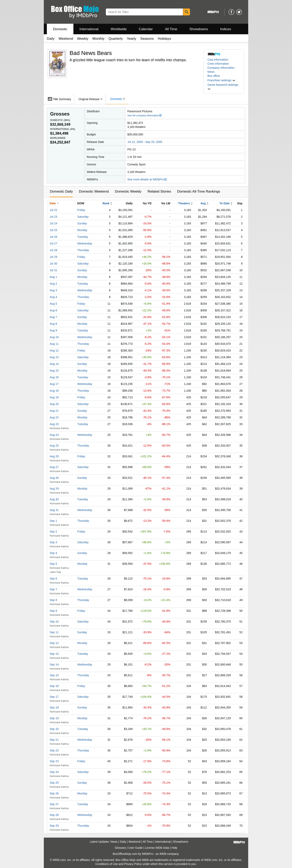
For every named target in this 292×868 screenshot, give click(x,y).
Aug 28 (54, 478)
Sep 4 (53, 553)
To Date (224, 203)
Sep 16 (54, 686)
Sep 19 (54, 718)
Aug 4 (53, 297)
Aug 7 (53, 317)
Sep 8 (53, 600)
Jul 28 (53, 250)
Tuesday (83, 237)
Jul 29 (53, 257)
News (211, 72)
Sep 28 (54, 815)
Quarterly (116, 39)
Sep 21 (54, 740)
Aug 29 (54, 489)
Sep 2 (53, 532)
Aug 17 (54, 384)
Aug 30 (54, 499)
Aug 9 (53, 330)
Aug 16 (54, 377)
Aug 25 (54, 446)
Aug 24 (54, 435)
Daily (51, 39)
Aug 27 (54, 467)
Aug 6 (53, 310)
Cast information (218, 60)
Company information (221, 68)
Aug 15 (54, 371)
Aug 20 (54, 404)
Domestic (60, 29)
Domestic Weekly (128, 191)
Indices (226, 29)
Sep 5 (53, 564)
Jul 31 (53, 270)
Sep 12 (54, 643)
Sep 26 (54, 793)
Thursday (83, 250)
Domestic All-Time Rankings (199, 191)
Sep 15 (54, 675)
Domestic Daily (61, 191)
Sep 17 (54, 697)
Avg (203, 203)
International (89, 29)
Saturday (83, 217)
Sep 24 (54, 772)
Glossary (120, 848)
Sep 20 (54, 729)
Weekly (83, 39)
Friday (81, 210)
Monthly (99, 39)
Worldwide (119, 29)
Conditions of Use (107, 864)
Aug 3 (53, 290)
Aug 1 (53, 277)
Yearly (132, 39)
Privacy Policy (133, 864)
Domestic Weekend (94, 191)
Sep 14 (54, 664)
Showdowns (199, 29)
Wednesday (85, 243)
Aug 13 (54, 357)
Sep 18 (54, 707)
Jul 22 (53, 210)
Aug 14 (54, 364)
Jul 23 (53, 217)
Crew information (218, 64)
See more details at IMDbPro (147, 179)
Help (174, 848)
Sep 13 (54, 654)
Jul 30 (53, 264)
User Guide (136, 848)
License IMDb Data (157, 848)
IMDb (163, 854)
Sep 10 (54, 622)
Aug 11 (54, 344)
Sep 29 (54, 826)
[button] (221, 80)
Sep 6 (53, 579)
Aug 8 (53, 324)
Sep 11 (54, 632)
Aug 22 (54, 417)
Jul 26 (53, 237)
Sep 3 (53, 542)
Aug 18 (54, 391)
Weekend (66, 39)
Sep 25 (54, 783)
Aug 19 (54, 397)
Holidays (164, 39)
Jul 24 (53, 223)
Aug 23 (54, 424)
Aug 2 (53, 284)
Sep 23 (54, 761)
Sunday (82, 223)
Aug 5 (53, 304)
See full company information (145, 116)
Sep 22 (54, 750)
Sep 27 (54, 804)
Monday (82, 230)
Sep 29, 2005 (154, 142)
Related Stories (159, 191)
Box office (214, 76)
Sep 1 (53, 521)
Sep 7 (53, 589)
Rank (106, 203)
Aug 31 (54, 510)
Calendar (146, 29)
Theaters (184, 203)
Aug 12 (54, 350)
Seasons (147, 39)
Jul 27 (53, 243)
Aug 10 (54, 337)
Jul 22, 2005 (135, 142)
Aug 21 (54, 411)
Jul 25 (53, 230)
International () (63, 129)
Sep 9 (53, 611)
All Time (171, 29)
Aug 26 (54, 456)
